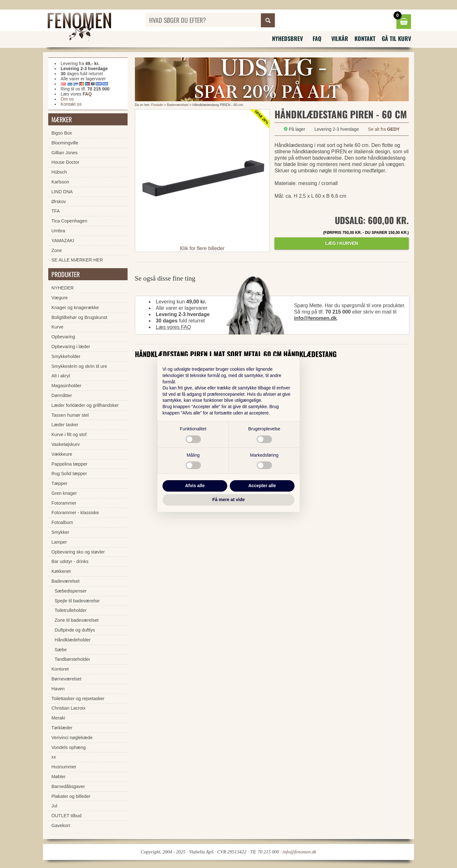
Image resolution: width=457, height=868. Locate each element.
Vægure (60, 298)
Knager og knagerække (75, 308)
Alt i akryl (61, 376)
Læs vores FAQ (173, 327)
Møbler (59, 777)
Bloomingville (65, 143)
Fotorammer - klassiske (75, 513)
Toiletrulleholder (71, 610)
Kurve (57, 327)
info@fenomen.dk (315, 318)
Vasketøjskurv (66, 444)
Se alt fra (384, 129)
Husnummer (64, 767)
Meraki (58, 718)
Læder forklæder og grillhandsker (85, 405)
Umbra (58, 231)
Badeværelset (178, 105)
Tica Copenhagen (69, 221)
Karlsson (60, 182)
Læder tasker (65, 425)
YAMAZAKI (63, 241)
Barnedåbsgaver (68, 786)
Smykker (60, 532)
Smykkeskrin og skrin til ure (79, 366)
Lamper (59, 542)
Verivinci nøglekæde (72, 738)
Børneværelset (66, 679)
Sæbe (61, 650)
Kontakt (365, 38)
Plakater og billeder (71, 796)
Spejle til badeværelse (77, 601)
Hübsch (59, 172)
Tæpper (59, 483)
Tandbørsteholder (72, 659)
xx (54, 757)
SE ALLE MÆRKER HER (77, 260)
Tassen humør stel (70, 415)
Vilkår (340, 38)
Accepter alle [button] (262, 486)
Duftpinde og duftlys (75, 630)
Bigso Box (62, 133)
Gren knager (64, 493)
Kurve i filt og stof (69, 434)
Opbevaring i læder (71, 347)
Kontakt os (71, 104)
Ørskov (59, 202)
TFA (56, 211)
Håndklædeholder (73, 640)
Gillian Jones (64, 153)
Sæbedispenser (71, 591)
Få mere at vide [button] (228, 500)
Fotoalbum (62, 522)
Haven (58, 689)
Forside (157, 105)
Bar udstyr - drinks (70, 561)
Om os (67, 99)
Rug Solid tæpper (69, 474)
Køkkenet (61, 571)
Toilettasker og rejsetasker (78, 699)
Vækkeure (62, 454)
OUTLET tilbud (66, 816)
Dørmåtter (62, 395)
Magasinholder (66, 386)
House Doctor (65, 162)
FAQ (317, 38)
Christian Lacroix (68, 708)
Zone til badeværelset (76, 620)
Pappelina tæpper (70, 464)
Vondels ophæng (69, 747)
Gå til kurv (396, 38)
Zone (57, 250)
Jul (54, 806)
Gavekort (61, 825)
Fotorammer (64, 503)
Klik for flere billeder (202, 248)
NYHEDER (63, 288)
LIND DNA (62, 192)
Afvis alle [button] (195, 486)
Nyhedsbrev (287, 38)
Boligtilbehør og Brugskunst (79, 317)
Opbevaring (63, 337)
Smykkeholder (66, 356)
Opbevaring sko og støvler (78, 552)
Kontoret (60, 669)
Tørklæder (62, 728)
